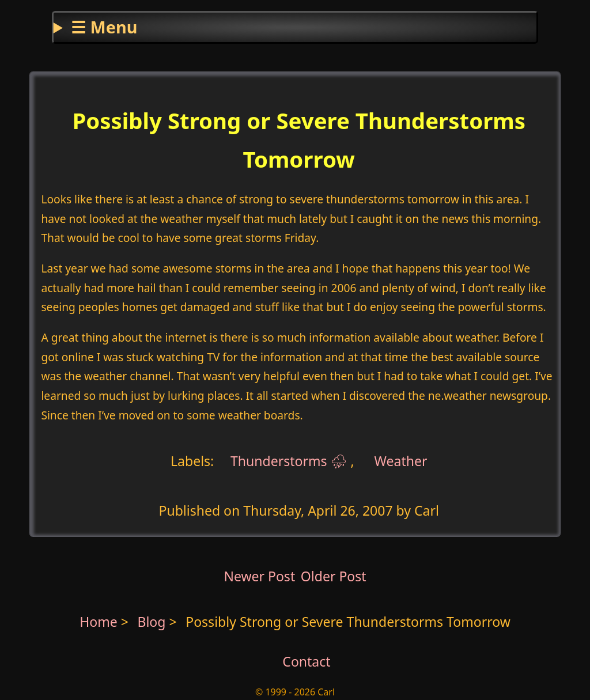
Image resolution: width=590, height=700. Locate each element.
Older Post (334, 576)
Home (99, 622)
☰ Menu (104, 27)
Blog (153, 622)
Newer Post (259, 576)
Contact (306, 661)
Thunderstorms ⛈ (289, 460)
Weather (401, 460)
